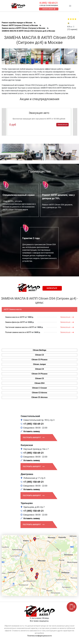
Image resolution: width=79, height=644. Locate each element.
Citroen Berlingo (40, 350)
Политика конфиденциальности (39, 636)
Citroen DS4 (39, 383)
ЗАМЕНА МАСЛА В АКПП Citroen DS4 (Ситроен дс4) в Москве (28, 31)
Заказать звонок (48, 9)
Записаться (62, 125)
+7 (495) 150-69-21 (34, 424)
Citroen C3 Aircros (39, 393)
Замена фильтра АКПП (15, 322)
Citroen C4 (39, 369)
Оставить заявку (32, 431)
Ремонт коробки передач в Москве (17, 23)
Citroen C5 (39, 378)
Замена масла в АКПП (15, 317)
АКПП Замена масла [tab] (13, 309)
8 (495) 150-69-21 (49, 3)
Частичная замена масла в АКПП (20, 327)
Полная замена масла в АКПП (18, 332)
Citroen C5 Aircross (39, 397)
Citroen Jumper (39, 364)
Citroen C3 (39, 355)
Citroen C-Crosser (39, 388)
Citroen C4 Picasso (40, 374)
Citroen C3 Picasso (40, 360)
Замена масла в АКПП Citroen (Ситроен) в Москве (23, 28)
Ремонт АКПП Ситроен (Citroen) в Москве (20, 25)
